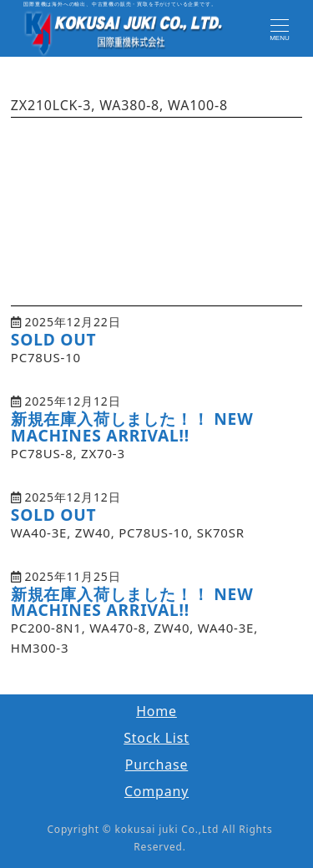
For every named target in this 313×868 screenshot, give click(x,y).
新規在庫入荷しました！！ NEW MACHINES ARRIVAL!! (132, 426)
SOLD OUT (54, 339)
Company (156, 791)
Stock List (156, 738)
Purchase (157, 765)
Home (156, 711)
